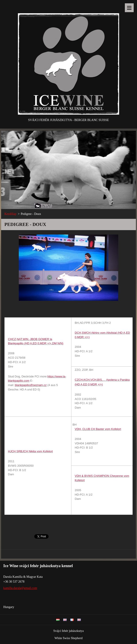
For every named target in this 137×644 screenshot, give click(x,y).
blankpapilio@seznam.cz (31, 385)
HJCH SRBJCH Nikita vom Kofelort (30, 451)
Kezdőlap (10, 214)
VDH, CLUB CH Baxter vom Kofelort (98, 429)
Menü (129, 8)
